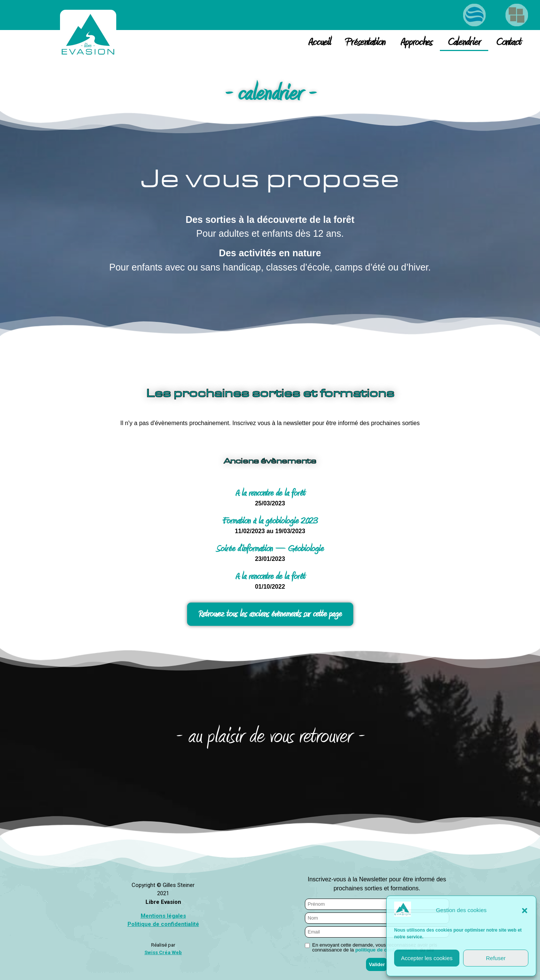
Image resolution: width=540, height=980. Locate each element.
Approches (416, 42)
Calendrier (464, 42)
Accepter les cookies (427, 958)
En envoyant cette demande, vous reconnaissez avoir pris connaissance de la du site (375, 947)
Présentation (365, 42)
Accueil (319, 42)
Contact (508, 42)
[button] (525, 911)
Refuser (496, 958)
